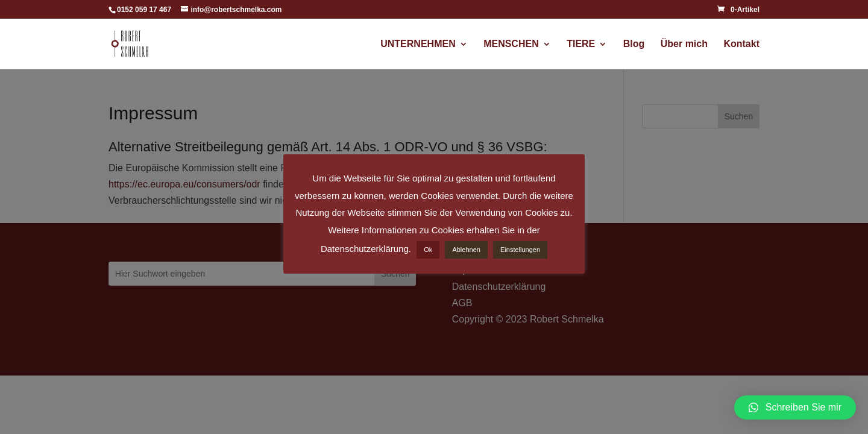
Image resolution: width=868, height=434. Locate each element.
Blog (634, 44)
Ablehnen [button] (466, 250)
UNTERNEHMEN (418, 44)
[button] (795, 407)
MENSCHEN (511, 44)
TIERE (581, 44)
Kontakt (741, 44)
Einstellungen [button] (520, 250)
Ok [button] (428, 250)
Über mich (684, 44)
